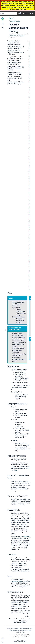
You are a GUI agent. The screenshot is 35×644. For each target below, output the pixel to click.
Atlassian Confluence (21, 635)
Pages (11, 18)
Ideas (29, 257)
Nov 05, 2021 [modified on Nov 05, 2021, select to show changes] (21, 36)
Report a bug (16, 637)
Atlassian (20, 641)
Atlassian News (25, 637)
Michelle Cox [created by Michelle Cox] (17, 34)
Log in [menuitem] (25, 13)
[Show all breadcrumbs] (15, 18)
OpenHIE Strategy (15, 21)
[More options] (30, 18)
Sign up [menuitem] (31, 13)
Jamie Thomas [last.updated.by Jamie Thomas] (13, 36)
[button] (20, 13)
